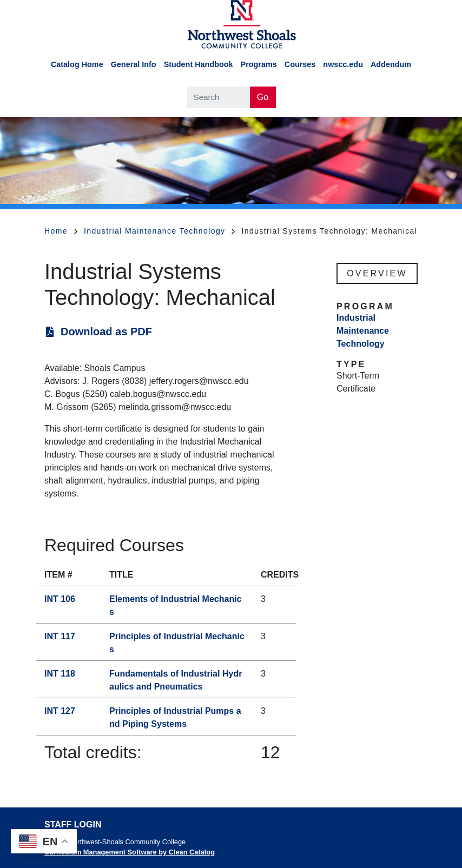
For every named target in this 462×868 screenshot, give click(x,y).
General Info (134, 64)
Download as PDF (106, 332)
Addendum (391, 64)
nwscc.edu (343, 64)
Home (61, 231)
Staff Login (73, 824)
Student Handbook (199, 64)
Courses (300, 64)
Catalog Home (77, 64)
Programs (259, 64)
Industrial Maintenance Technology (160, 231)
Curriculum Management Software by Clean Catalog (130, 852)
